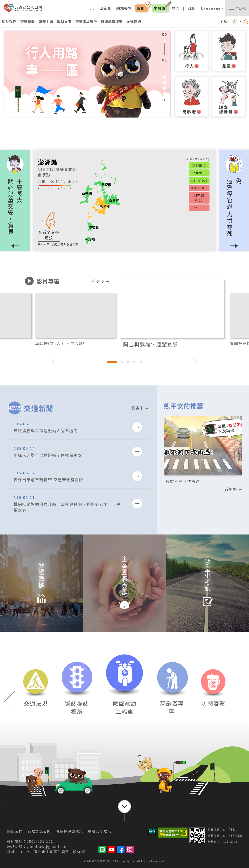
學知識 (160, 8)
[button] (234, 201)
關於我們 (9, 22)
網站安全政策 (100, 831)
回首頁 (105, 8)
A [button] (235, 21)
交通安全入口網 (24, 8)
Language (211, 8)
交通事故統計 (86, 22)
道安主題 (46, 22)
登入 (176, 8)
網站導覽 (124, 8)
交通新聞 (27, 22)
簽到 (141, 8)
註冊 (192, 8)
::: (92, 8)
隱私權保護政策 (69, 831)
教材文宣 (64, 22)
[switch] (237, 8)
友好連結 (134, 22)
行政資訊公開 (39, 831)
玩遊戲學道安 (112, 22)
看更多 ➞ (101, 281)
